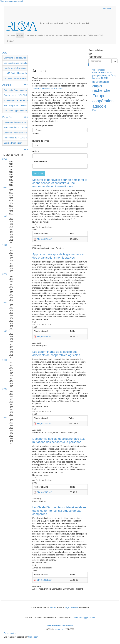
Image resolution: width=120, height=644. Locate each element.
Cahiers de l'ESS (95, 35)
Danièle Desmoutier (13, 143)
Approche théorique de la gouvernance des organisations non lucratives (58, 256)
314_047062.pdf (44, 424)
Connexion (107, 9)
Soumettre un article (34, 35)
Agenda (7, 85)
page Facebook (72, 607)
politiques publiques (101, 75)
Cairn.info (86, 9)
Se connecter (10, 633)
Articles (20, 35)
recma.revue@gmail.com (84, 618)
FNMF (104, 78)
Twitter (53, 607)
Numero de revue (41, 141)
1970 (5, 274)
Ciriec (95, 70)
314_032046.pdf (44, 492)
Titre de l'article (40, 162)
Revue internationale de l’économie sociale (65, 24)
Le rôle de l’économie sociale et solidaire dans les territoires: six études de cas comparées (59, 511)
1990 (5, 216)
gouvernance (101, 82)
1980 (5, 245)
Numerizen (33, 637)
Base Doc (8, 117)
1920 (5, 418)
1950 (5, 331)
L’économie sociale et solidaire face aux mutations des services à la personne (59, 440)
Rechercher (89, 65)
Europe (99, 96)
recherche (101, 90)
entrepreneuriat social (102, 72)
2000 (5, 188)
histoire (96, 78)
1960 (5, 303)
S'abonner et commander (75, 35)
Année (32, 134)
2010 (5, 159)
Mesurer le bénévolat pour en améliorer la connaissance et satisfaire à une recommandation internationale (60, 183)
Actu (5, 53)
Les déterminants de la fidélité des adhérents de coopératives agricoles (56, 353)
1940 (5, 360)
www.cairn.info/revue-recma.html (48, 88)
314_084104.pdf (44, 239)
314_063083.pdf (44, 337)
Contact (11, 41)
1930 (5, 389)
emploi (97, 86)
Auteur (36, 151)
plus (26, 85)
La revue (11, 35)
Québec (102, 70)
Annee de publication (43, 125)
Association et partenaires (60, 625)
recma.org (59, 629)
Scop (114, 75)
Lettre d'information (53, 35)
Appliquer (39, 173)
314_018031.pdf (44, 580)
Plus (94, 110)
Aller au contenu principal (11, 1)
